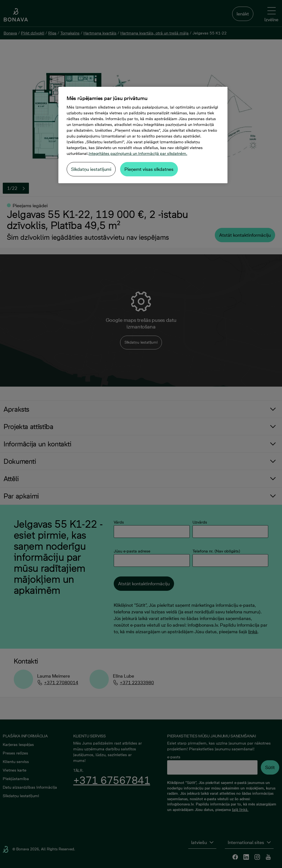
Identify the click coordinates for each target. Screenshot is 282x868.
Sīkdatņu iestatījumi (91, 169)
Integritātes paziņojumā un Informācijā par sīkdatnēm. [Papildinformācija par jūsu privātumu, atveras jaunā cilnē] (138, 153)
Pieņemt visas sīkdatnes (149, 169)
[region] (143, 135)
